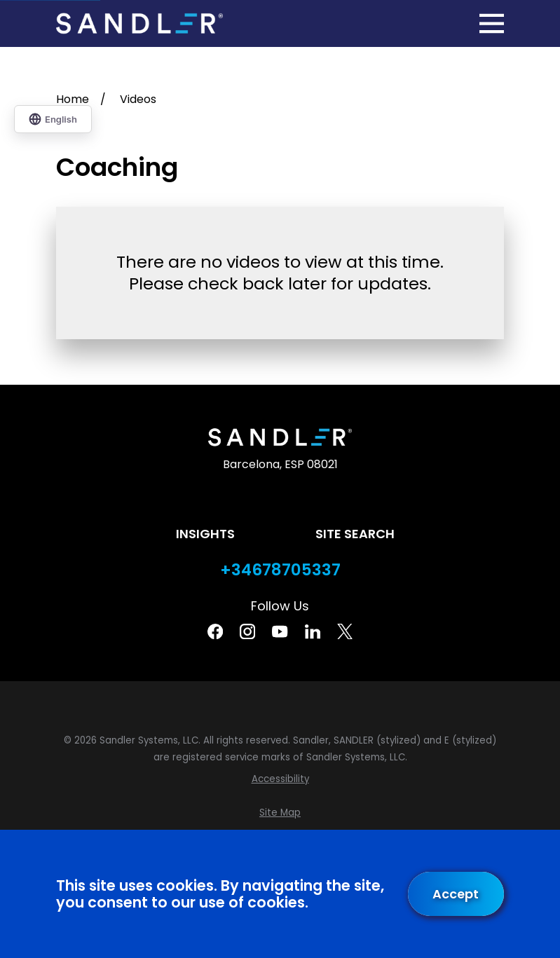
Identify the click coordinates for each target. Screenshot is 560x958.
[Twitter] (345, 631)
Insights (205, 534)
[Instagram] (247, 631)
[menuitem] (280, 779)
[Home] (139, 23)
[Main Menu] (492, 23)
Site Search (355, 534)
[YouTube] (280, 631)
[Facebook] (215, 631)
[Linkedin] (313, 631)
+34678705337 (280, 570)
